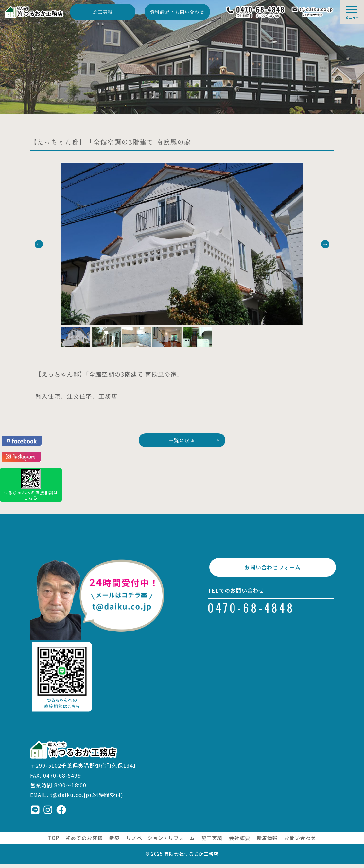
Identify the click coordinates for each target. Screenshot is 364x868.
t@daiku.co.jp (70, 799)
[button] (51, 244)
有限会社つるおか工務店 (191, 858)
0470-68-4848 (251, 617)
